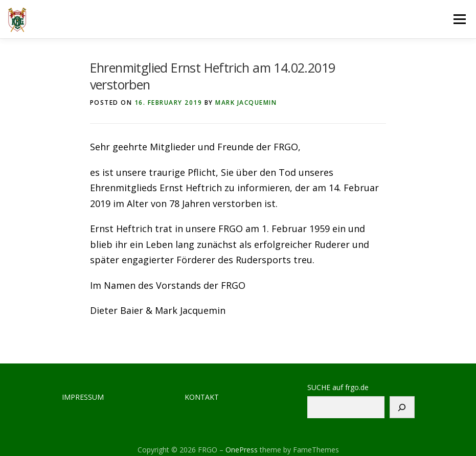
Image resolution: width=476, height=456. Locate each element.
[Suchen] (402, 407)
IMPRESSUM (83, 397)
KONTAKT (202, 397)
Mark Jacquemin (246, 102)
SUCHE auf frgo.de (338, 387)
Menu (459, 19)
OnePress (242, 450)
